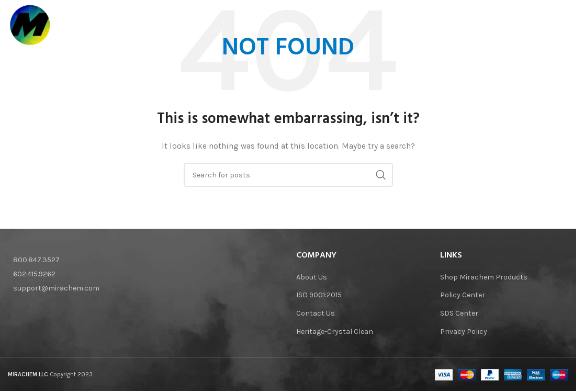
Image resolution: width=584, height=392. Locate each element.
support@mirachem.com (56, 288)
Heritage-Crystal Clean (335, 332)
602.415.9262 (34, 274)
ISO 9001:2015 (319, 295)
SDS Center (459, 313)
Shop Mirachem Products (484, 277)
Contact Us (316, 313)
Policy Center (463, 295)
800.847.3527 (36, 260)
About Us (312, 277)
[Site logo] (32, 26)
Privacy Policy (464, 332)
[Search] (563, 27)
